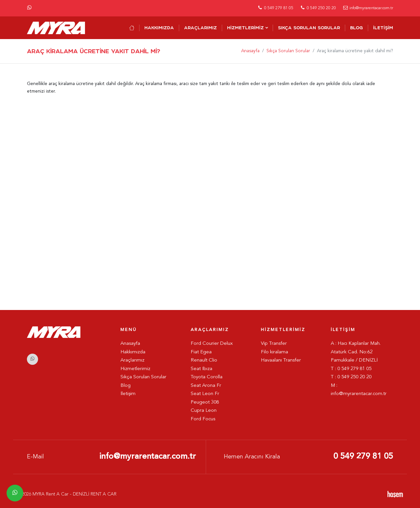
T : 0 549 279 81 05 (351, 369)
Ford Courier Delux (212, 344)
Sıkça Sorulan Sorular (309, 28)
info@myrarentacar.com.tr (148, 457)
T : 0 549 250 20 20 (351, 377)
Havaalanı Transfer (281, 360)
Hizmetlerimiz (245, 28)
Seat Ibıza (201, 369)
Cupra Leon (204, 411)
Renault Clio (204, 360)
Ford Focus (203, 419)
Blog (357, 28)
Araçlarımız (200, 28)
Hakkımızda (159, 28)
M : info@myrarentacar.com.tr (359, 390)
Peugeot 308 (205, 402)
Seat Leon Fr (205, 394)
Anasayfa (250, 51)
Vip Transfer (274, 344)
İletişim (383, 28)
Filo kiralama (274, 352)
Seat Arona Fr (206, 386)
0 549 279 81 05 (363, 457)
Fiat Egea (201, 352)
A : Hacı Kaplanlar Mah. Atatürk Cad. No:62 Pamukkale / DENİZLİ (356, 352)
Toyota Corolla (207, 377)
